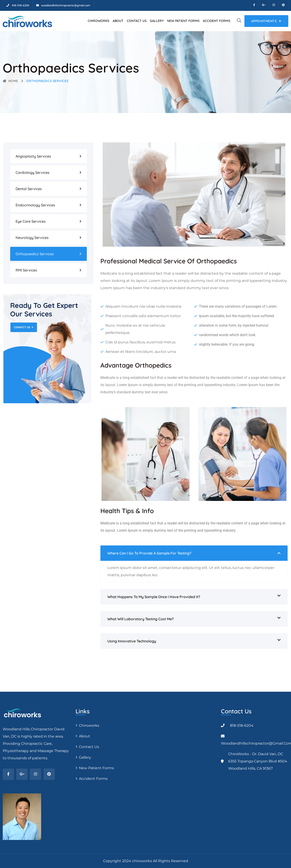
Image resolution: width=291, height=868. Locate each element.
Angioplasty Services (33, 156)
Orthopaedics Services (35, 254)
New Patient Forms (183, 21)
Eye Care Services (31, 221)
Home (10, 81)
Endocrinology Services (35, 205)
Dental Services (29, 189)
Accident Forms (216, 21)
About (118, 21)
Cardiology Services (33, 172)
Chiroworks (98, 21)
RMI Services (26, 270)
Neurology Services (32, 238)
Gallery (157, 21)
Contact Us (137, 21)
